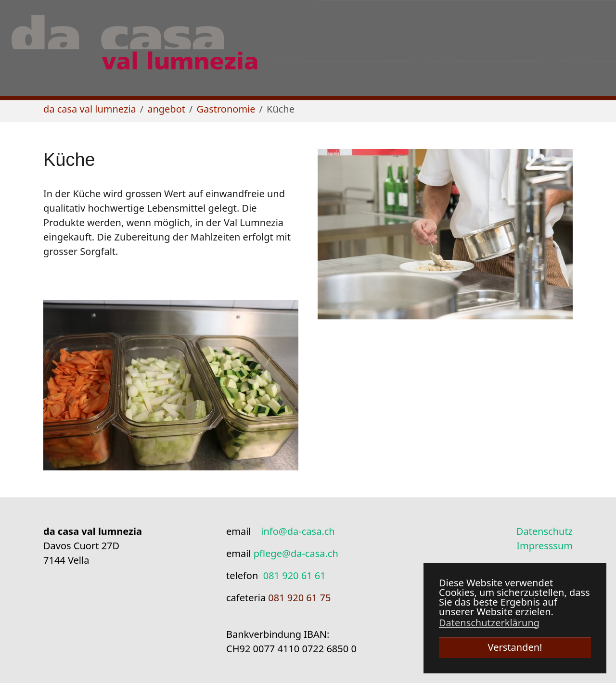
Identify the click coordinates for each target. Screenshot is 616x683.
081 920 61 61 (295, 575)
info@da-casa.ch (298, 531)
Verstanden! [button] (515, 647)
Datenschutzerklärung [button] (489, 623)
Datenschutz (545, 531)
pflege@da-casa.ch (296, 553)
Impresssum (545, 546)
